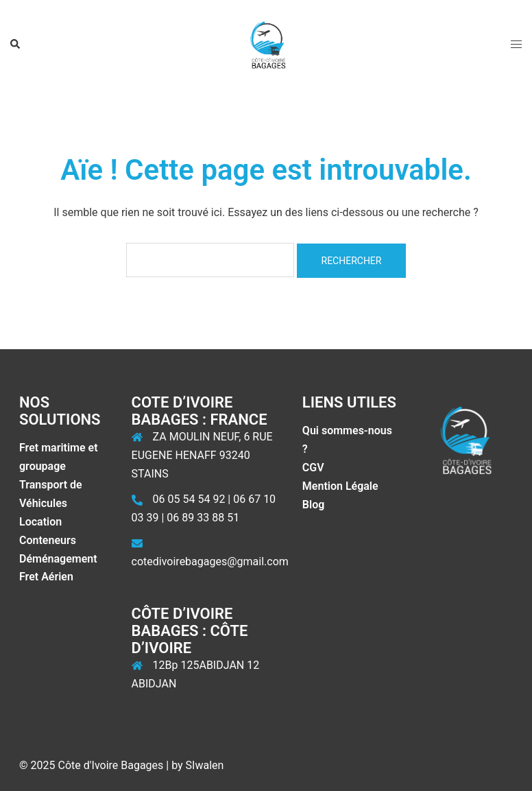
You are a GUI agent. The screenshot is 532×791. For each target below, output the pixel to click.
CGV (313, 468)
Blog (313, 505)
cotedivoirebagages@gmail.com (210, 562)
